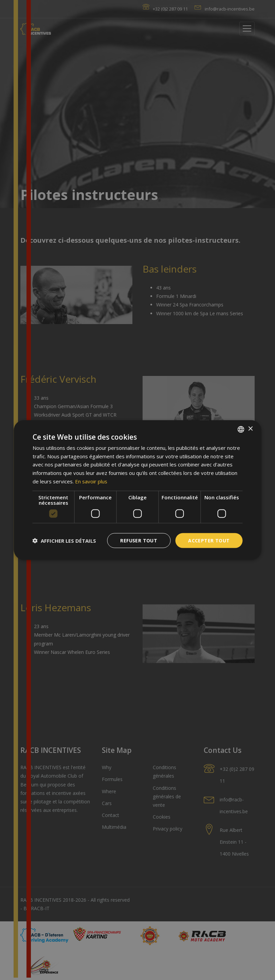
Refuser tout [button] (139, 540)
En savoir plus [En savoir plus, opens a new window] (91, 481)
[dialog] (137, 490)
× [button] (250, 429)
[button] (64, 541)
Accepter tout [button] (209, 540)
